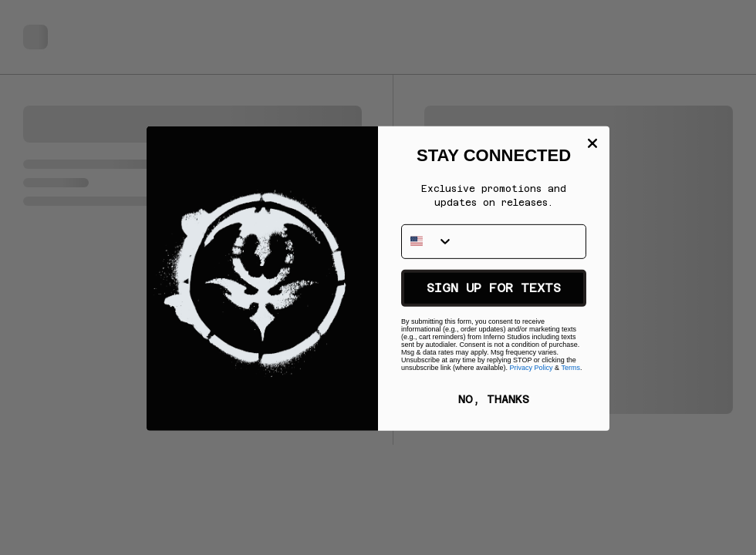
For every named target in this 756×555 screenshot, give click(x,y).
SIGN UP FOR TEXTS (494, 294)
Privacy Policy (532, 374)
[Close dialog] (592, 170)
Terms (570, 374)
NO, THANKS (494, 405)
